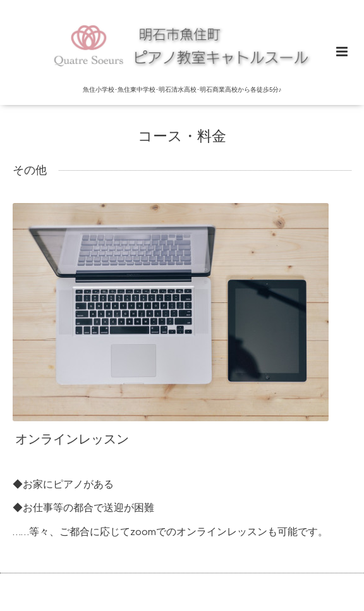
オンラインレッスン (72, 440)
